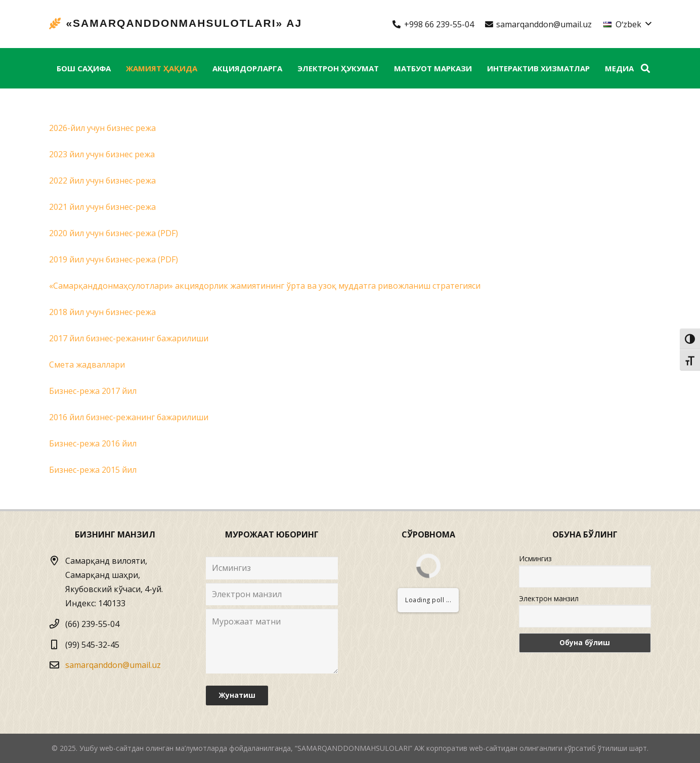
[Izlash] (645, 69)
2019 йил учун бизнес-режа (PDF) (114, 259)
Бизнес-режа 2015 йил (93, 470)
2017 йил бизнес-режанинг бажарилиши (129, 338)
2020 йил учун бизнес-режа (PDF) (114, 233)
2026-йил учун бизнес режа (102, 128)
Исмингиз (535, 558)
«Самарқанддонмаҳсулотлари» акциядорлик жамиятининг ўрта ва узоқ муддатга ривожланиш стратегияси (265, 286)
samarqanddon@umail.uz (113, 665)
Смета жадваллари (87, 365)
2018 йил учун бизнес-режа (102, 312)
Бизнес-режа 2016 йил (93, 443)
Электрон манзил (549, 598)
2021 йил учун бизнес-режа (102, 207)
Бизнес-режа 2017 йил (93, 391)
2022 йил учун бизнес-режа (102, 181)
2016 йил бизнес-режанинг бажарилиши (129, 417)
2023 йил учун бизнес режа (102, 154)
